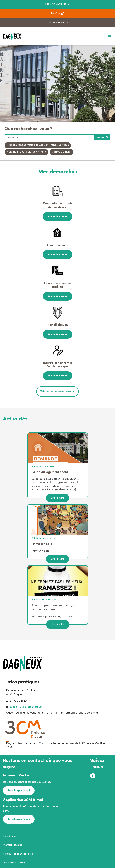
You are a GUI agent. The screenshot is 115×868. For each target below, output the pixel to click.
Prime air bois (42, 544)
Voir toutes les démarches (56, 392)
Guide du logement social (50, 472)
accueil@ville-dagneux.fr (26, 707)
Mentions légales (13, 845)
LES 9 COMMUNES (56, 5)
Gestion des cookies (14, 863)
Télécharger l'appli (19, 790)
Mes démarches (56, 23)
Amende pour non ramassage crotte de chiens (53, 607)
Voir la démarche (58, 217)
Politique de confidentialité (18, 854)
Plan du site (9, 836)
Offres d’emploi (62, 152)
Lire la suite (57, 498)
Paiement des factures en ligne (26, 152)
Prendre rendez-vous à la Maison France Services (38, 145)
